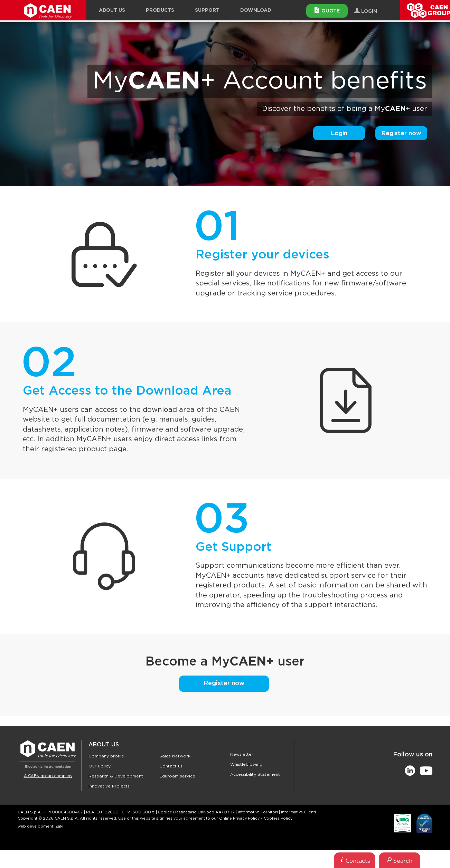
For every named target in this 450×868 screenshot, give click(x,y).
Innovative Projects (109, 786)
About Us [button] (112, 10)
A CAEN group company (48, 776)
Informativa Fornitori (258, 812)
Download (256, 10)
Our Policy (100, 766)
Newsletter (242, 754)
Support (207, 10)
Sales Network (175, 756)
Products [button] (160, 10)
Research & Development (116, 776)
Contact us (171, 766)
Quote (327, 10)
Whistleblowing (246, 764)
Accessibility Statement (255, 774)
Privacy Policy (246, 818)
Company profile (106, 756)
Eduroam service (177, 776)
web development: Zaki (40, 826)
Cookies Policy (278, 818)
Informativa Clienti (298, 812)
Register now (401, 133)
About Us (104, 745)
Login (339, 133)
